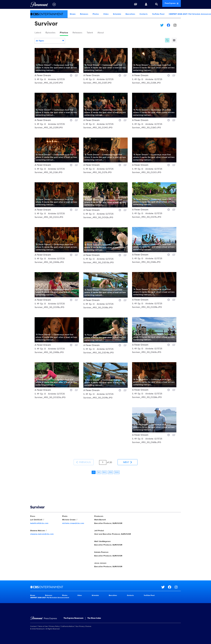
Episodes (53, 33)
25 (94, 468)
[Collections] (126, 4)
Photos (96, 14)
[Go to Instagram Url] (178, 583)
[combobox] (50, 42)
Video (106, 14)
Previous (83, 461)
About (111, 33)
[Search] (147, 4)
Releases (84, 14)
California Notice (67, 622)
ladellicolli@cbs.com (39, 519)
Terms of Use (43, 622)
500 (117, 468)
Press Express (167, 4)
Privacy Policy (54, 622)
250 (110, 468)
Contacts (144, 14)
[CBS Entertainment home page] (96, 583)
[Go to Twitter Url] (165, 583)
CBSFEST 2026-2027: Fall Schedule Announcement (50, 594)
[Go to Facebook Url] (171, 583)
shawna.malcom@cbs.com (42, 530)
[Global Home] (39, 4)
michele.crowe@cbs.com (73, 519)
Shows (73, 14)
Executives (130, 14)
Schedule (117, 14)
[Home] (44, 615)
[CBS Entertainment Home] (49, 14)
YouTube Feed (158, 14)
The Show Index (94, 614)
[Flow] (167, 41)
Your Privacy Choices (83, 622)
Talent (98, 33)
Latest (39, 33)
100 (104, 468)
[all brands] (54, 4)
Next (127, 461)
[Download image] (71, 76)
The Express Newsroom (73, 614)
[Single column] (174, 41)
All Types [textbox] (40, 42)
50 (99, 468)
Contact (33, 622)
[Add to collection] (76, 76)
